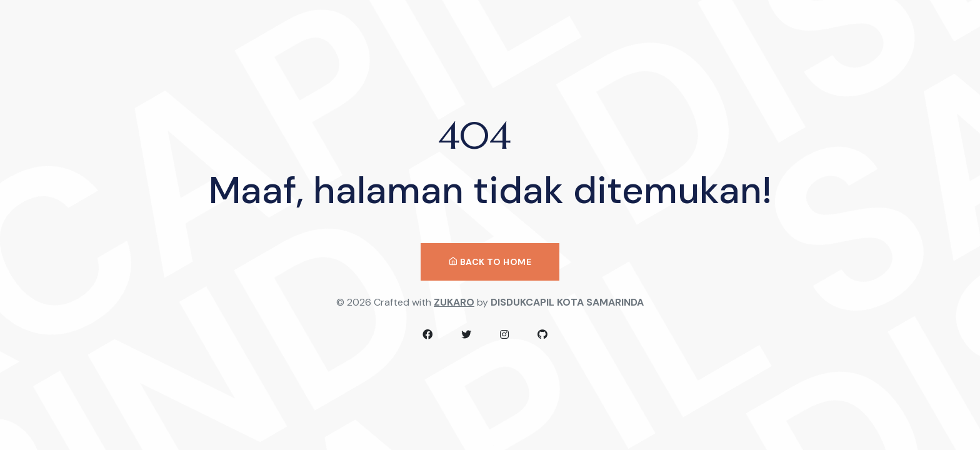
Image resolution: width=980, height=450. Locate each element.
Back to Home (490, 262)
